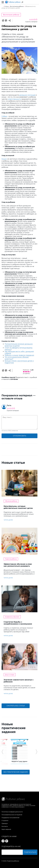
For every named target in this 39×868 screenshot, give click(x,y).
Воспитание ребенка (11, 15)
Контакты (5, 826)
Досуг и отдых (10, 675)
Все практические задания (16, 772)
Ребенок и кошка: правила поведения (19, 355)
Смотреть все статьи (16, 706)
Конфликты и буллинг (12, 617)
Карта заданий (6, 829)
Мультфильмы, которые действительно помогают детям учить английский (18, 508)
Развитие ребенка (11, 559)
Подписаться (30, 852)
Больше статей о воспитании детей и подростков (19, 362)
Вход (36, 2)
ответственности (15, 99)
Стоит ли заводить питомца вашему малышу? (19, 349)
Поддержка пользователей (10, 818)
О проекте (5, 821)
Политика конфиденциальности (12, 812)
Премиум (5, 823)
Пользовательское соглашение (12, 815)
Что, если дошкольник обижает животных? (17, 358)
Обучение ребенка (11, 501)
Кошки (4, 159)
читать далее (8, 520)
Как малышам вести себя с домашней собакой (19, 352)
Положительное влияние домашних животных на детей (19, 345)
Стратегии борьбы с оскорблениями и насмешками (18, 623)
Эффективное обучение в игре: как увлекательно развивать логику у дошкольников (18, 566)
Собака (4, 116)
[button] (2, 752)
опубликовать (19, 436)
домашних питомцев (27, 95)
